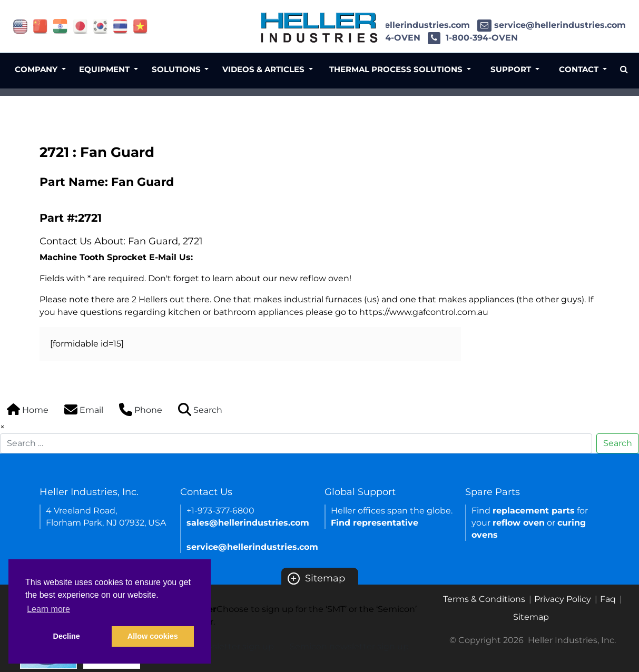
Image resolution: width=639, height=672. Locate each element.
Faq (608, 599)
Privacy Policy (563, 599)
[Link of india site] (60, 26)
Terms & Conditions (484, 599)
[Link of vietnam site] (140, 26)
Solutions (177, 69)
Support (512, 69)
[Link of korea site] (100, 26)
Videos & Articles (264, 69)
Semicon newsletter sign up (349, 646)
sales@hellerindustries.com (400, 25)
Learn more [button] (48, 609)
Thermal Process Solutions (397, 69)
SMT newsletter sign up (224, 646)
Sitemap (316, 578)
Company (37, 69)
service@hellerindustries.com (552, 25)
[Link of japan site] (80, 26)
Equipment (105, 69)
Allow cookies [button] (153, 636)
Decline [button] (67, 636)
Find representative (375, 523)
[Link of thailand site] (120, 26)
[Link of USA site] (20, 26)
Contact (580, 69)
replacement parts (534, 511)
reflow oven (519, 523)
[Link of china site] (40, 26)
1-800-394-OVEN (473, 38)
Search (618, 443)
